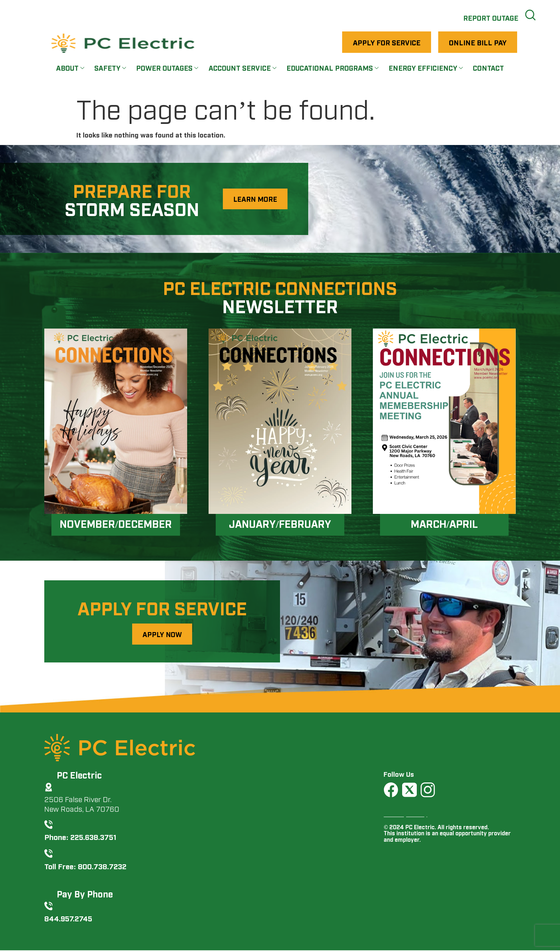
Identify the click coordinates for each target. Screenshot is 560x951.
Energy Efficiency (427, 68)
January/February (280, 524)
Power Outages (167, 68)
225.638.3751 (93, 837)
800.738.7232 (102, 866)
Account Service (243, 68)
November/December (116, 524)
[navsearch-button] (530, 14)
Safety (110, 68)
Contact (489, 68)
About (70, 68)
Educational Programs (333, 68)
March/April (444, 524)
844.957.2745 (68, 919)
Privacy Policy (405, 814)
